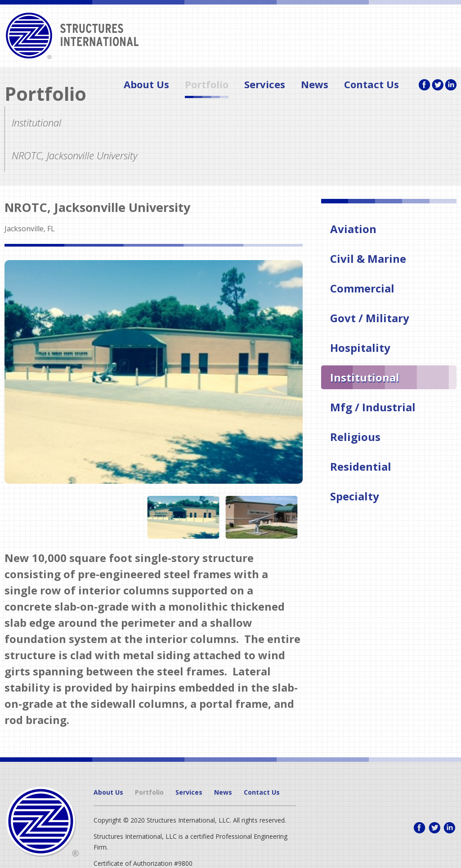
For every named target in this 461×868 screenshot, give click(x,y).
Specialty (355, 496)
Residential (361, 466)
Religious (355, 437)
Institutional (365, 377)
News (315, 85)
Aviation (353, 229)
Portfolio (207, 85)
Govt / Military (370, 318)
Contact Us (371, 85)
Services (265, 85)
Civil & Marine (368, 259)
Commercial (362, 288)
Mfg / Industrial (373, 407)
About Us (146, 85)
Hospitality (360, 348)
